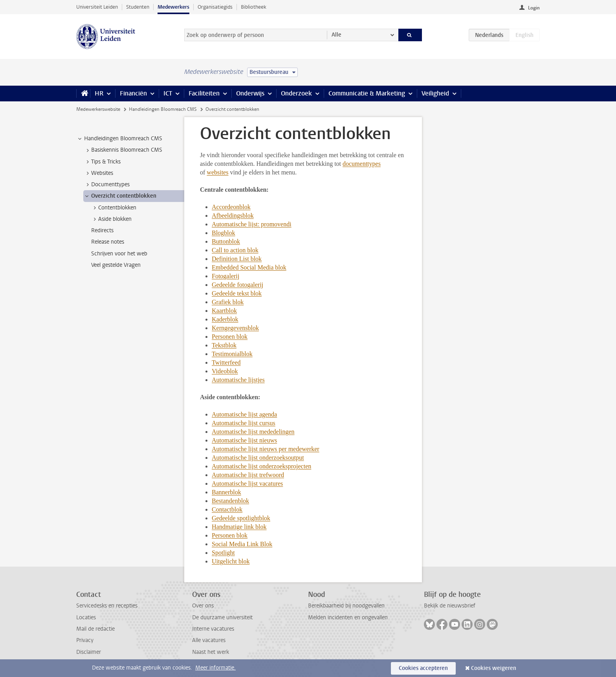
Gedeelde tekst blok (237, 293)
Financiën (133, 93)
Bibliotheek (254, 7)
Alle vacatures (209, 640)
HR (99, 93)
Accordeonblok (231, 207)
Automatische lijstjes (238, 380)
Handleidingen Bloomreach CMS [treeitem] (119, 139)
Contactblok (227, 509)
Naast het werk (211, 652)
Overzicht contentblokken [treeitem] (120, 196)
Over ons (203, 606)
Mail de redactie (95, 629)
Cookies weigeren (494, 668)
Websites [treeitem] (98, 173)
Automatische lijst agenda (244, 414)
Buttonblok (226, 241)
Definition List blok (237, 259)
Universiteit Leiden (97, 7)
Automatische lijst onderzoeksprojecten (261, 466)
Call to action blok (235, 250)
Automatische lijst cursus (244, 423)
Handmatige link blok (239, 527)
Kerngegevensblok (235, 328)
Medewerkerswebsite (98, 109)
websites (217, 172)
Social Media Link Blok (242, 544)
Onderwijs (250, 93)
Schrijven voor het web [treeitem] (119, 254)
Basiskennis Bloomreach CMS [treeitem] (123, 150)
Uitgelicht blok (231, 561)
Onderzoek (296, 93)
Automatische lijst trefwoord (248, 475)
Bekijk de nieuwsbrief (450, 606)
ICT (168, 93)
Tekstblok (224, 345)
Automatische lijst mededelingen (253, 432)
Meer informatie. (215, 668)
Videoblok (225, 371)
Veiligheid (435, 93)
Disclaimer (89, 652)
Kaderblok (225, 319)
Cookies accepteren (423, 668)
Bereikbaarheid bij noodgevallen (346, 606)
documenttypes (362, 164)
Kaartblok (224, 311)
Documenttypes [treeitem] (107, 185)
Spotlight (223, 553)
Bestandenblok (230, 501)
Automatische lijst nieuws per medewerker (266, 449)
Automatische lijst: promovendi (252, 224)
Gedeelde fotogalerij (237, 285)
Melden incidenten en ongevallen (348, 617)
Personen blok (230, 337)
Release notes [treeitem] (108, 242)
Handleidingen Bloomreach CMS (163, 109)
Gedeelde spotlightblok (241, 518)
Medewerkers (173, 7)
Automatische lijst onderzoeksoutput (258, 458)
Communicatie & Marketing (367, 93)
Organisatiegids (215, 7)
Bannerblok (226, 492)
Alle (336, 35)
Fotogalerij (225, 276)
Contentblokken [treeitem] (114, 208)
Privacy (85, 640)
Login (534, 8)
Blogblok (224, 233)
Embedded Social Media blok (249, 267)
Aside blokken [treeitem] (111, 219)
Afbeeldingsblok (233, 216)
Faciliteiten (204, 93)
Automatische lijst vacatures (247, 483)
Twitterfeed (226, 362)
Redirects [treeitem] (102, 230)
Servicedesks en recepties (107, 606)
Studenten (138, 7)
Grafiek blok (228, 302)
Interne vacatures (213, 629)
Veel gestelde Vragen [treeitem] (116, 265)
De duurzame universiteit (222, 617)
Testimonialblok (232, 354)
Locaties (86, 617)
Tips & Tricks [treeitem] (102, 162)
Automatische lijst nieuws (244, 440)
